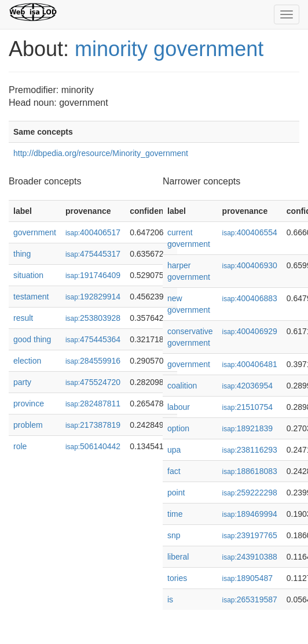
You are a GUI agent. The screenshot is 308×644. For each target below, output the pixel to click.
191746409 (93, 275)
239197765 (250, 535)
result (23, 318)
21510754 (247, 407)
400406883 (250, 298)
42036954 (247, 386)
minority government (169, 49)
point (176, 493)
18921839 (247, 428)
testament (31, 297)
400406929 (250, 331)
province (29, 404)
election (27, 361)
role (20, 446)
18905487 (247, 578)
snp (174, 535)
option (178, 428)
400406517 (93, 232)
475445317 (93, 254)
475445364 (93, 339)
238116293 (250, 450)
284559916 (93, 361)
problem (28, 425)
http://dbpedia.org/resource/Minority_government (101, 153)
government (35, 232)
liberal (178, 557)
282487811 (93, 404)
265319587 (250, 599)
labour (179, 407)
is (170, 599)
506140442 (93, 446)
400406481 (250, 364)
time (175, 514)
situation (28, 275)
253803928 (93, 318)
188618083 (250, 471)
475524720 (93, 382)
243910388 (250, 557)
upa (174, 450)
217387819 (93, 425)
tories (177, 578)
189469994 (250, 514)
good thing (32, 339)
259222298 (250, 493)
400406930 (250, 265)
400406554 (250, 232)
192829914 (93, 297)
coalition (182, 386)
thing (22, 254)
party (22, 382)
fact (174, 471)
